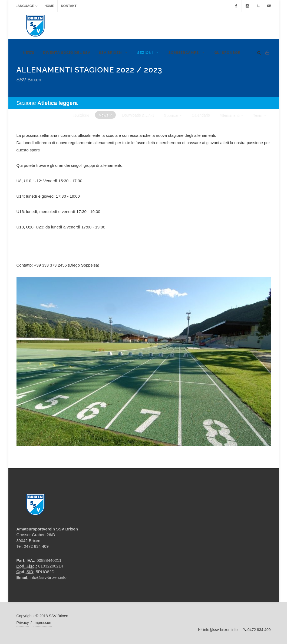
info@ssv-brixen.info (48, 577)
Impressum (43, 623)
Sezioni (148, 52)
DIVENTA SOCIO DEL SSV (67, 53)
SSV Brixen (114, 52)
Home (49, 6)
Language (27, 6)
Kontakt (69, 6)
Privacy (23, 623)
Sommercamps (187, 52)
